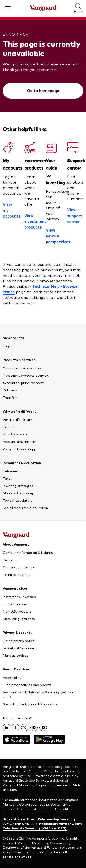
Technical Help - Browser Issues (41, 289)
